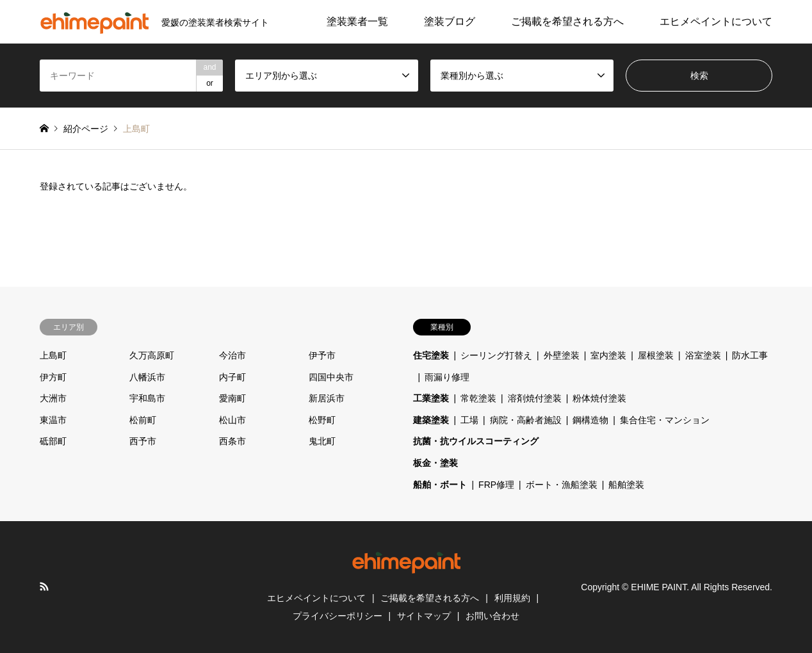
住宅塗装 (431, 355)
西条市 (232, 441)
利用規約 (512, 598)
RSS (44, 586)
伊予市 (322, 355)
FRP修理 (496, 485)
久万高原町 (152, 355)
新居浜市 (327, 398)
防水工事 (750, 355)
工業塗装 (431, 398)
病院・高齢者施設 (526, 420)
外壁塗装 (562, 355)
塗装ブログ (450, 21)
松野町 (322, 420)
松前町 (143, 420)
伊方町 (53, 377)
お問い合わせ (492, 616)
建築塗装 (431, 420)
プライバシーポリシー (337, 616)
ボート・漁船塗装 (562, 485)
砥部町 (53, 441)
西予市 (143, 441)
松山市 (232, 420)
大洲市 (53, 398)
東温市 (53, 420)
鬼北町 (322, 441)
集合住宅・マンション (665, 420)
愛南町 (232, 398)
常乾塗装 (478, 398)
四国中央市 (331, 377)
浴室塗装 (703, 355)
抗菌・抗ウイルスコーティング (476, 441)
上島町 (53, 355)
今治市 (232, 355)
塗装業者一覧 (357, 21)
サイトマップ (424, 616)
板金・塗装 (435, 463)
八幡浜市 (147, 377)
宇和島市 (147, 398)
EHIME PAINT (659, 587)
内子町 (232, 377)
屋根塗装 (656, 355)
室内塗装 (608, 355)
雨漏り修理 (447, 377)
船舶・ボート (440, 485)
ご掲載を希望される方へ (567, 21)
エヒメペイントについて (716, 21)
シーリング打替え (496, 355)
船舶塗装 (626, 485)
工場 (469, 420)
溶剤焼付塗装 (535, 398)
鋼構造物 (590, 420)
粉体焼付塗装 (599, 398)
